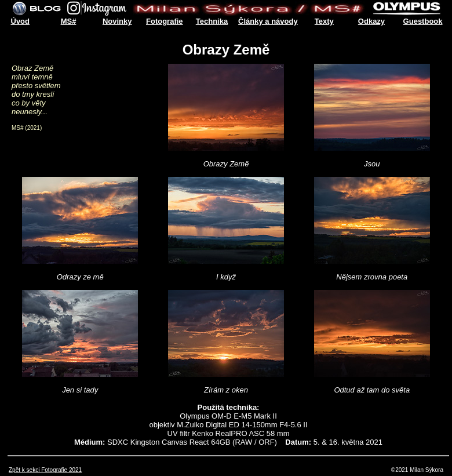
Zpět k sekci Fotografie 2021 (45, 470)
